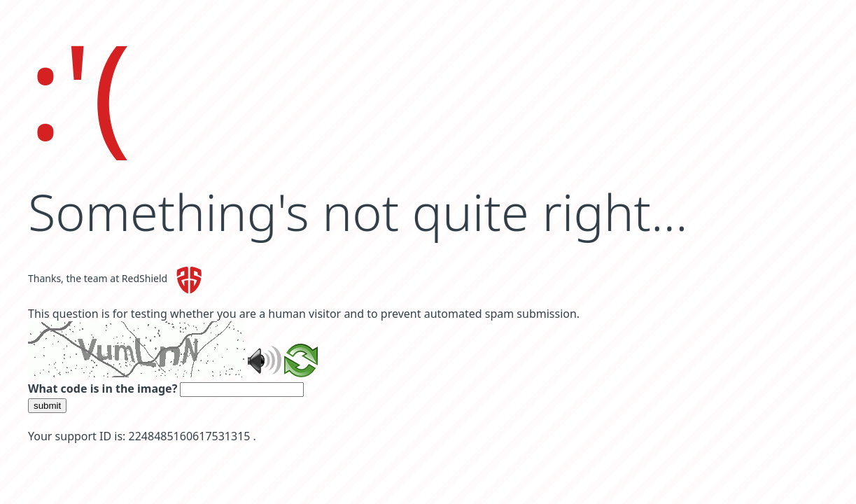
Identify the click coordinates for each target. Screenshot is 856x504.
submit (47, 406)
